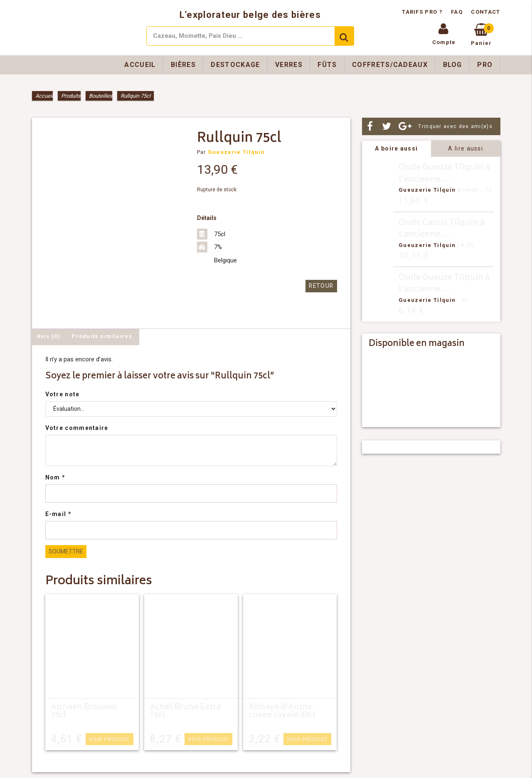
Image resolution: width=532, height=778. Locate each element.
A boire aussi (396, 148)
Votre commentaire (77, 428)
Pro (485, 65)
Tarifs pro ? (423, 12)
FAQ (457, 12)
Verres (289, 65)
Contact (485, 12)
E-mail (58, 514)
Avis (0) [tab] (48, 336)
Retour (322, 286)
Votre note (63, 394)
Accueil (140, 65)
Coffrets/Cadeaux (390, 65)
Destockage (235, 65)
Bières (183, 65)
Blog (453, 65)
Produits (71, 96)
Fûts (327, 65)
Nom (55, 477)
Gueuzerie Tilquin (236, 152)
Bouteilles (101, 96)
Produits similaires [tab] (102, 336)
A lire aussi (465, 148)
